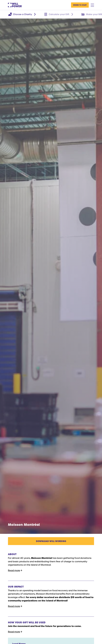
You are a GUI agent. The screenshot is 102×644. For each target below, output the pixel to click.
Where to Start (80, 5)
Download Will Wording (51, 541)
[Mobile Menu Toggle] (92, 5)
